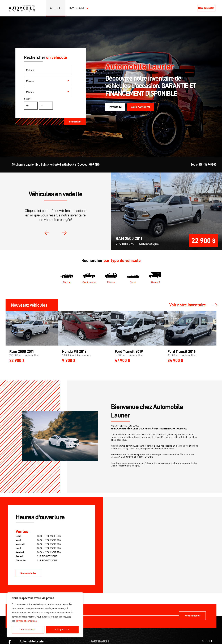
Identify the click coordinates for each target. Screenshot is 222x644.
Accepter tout (62, 630)
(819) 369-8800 (207, 164)
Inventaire (77, 8)
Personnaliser (28, 630)
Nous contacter (206, 8)
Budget (50, 104)
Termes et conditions (26, 621)
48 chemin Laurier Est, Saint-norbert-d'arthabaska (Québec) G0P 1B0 (56, 164)
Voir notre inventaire (188, 305)
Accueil (56, 8)
